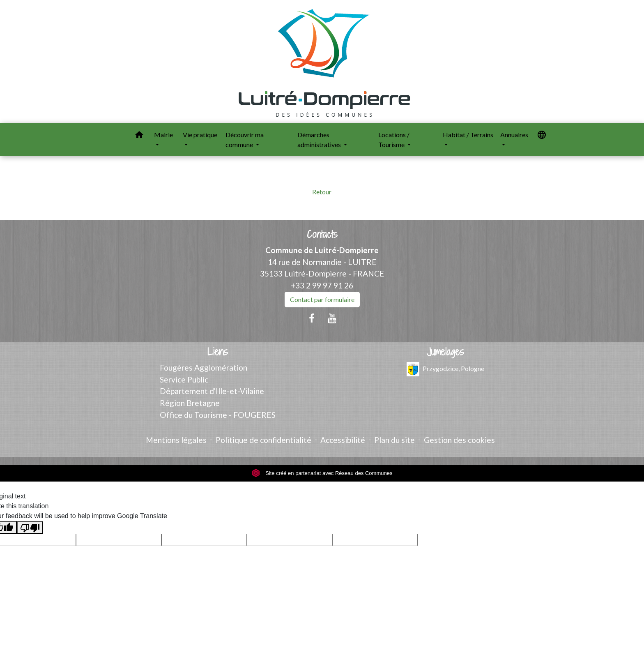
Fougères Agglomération (204, 368)
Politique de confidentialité (263, 440)
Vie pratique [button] (200, 135)
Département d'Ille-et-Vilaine (212, 391)
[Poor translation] (30, 527)
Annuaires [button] (514, 135)
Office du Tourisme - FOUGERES (218, 415)
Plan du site (394, 440)
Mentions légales (176, 440)
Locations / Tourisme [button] (394, 139)
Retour (322, 192)
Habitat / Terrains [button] (468, 135)
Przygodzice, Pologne (445, 369)
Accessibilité (343, 440)
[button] (139, 136)
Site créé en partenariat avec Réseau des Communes (322, 473)
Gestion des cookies (459, 440)
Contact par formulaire (322, 299)
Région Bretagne (190, 403)
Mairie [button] (163, 135)
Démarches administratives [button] (320, 139)
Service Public (184, 379)
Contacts (322, 234)
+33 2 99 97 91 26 (322, 285)
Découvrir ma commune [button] (245, 139)
